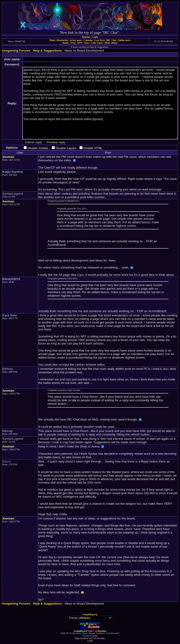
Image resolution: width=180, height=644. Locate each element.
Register (86, 37)
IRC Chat (111, 40)
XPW (80, 43)
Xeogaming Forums (16, 51)
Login (95, 37)
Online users (124, 40)
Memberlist (62, 40)
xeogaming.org (90, 614)
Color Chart (97, 43)
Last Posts (100, 40)
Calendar (88, 40)
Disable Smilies (38, 148)
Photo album (111, 43)
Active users (76, 40)
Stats (87, 43)
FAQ (73, 43)
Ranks (66, 43)
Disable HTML (93, 148)
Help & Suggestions (47, 51)
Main (52, 40)
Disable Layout (66, 148)
